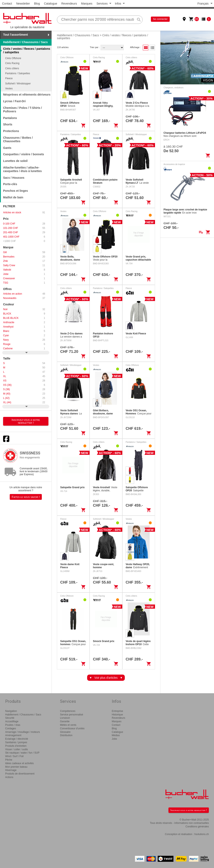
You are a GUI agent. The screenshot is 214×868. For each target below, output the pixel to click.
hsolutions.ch (202, 834)
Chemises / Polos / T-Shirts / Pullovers (23, 110)
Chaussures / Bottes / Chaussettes (18, 139)
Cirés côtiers (12, 68)
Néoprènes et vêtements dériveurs (27, 95)
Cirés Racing (12, 63)
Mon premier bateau (16, 767)
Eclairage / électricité (17, 739)
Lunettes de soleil (15, 161)
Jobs (114, 739)
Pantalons (10, 118)
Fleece (9, 78)
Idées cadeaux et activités (19, 763)
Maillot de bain (13, 197)
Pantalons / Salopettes (18, 73)
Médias (116, 735)
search (139, 20)
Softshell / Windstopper (18, 84)
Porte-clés (10, 184)
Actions (9, 777)
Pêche (9, 760)
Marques (87, 4)
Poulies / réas (13, 725)
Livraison (65, 718)
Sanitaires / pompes (16, 742)
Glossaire (65, 732)
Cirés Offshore (13, 58)
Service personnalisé (72, 715)
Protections (11, 131)
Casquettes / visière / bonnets (24, 154)
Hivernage (11, 770)
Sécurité (10, 718)
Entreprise (117, 711)
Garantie (65, 721)
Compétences (68, 711)
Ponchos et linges (16, 191)
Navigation (11, 711)
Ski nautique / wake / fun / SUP (22, 753)
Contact (7, 4)
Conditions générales (197, 827)
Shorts (8, 124)
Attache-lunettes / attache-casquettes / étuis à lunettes (22, 169)
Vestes (9, 89)
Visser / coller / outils (17, 749)
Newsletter (23, 4)
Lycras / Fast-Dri (14, 101)
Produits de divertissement (20, 774)
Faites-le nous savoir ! (26, 497)
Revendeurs (69, 4)
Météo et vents (68, 725)
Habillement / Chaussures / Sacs (25, 42)
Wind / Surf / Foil (14, 756)
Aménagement (13, 735)
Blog (37, 4)
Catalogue (50, 4)
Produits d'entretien (16, 746)
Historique (117, 715)
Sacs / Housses (14, 178)
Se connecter (160, 19)
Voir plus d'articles (106, 678)
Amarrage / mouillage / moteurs (22, 732)
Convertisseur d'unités (72, 728)
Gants (7, 148)
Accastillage (12, 721)
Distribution (66, 735)
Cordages (11, 728)
